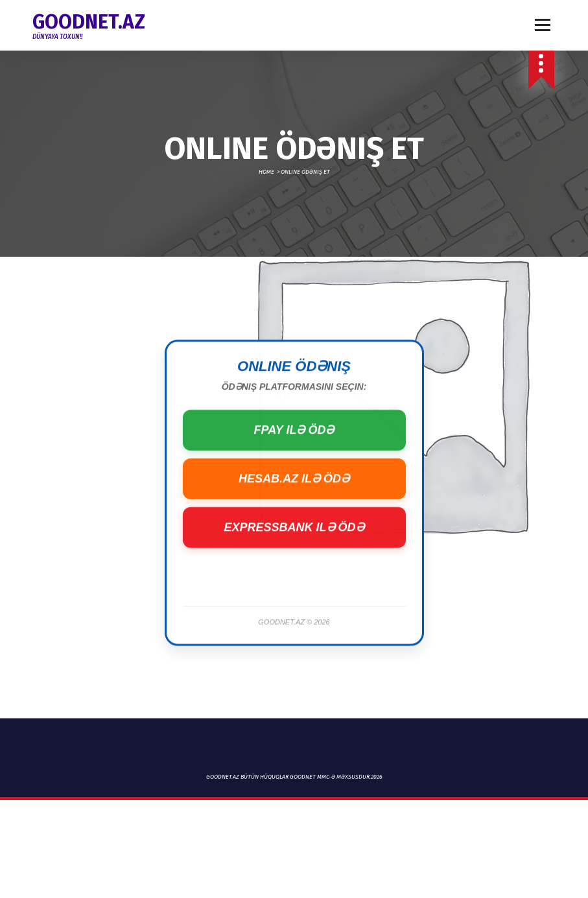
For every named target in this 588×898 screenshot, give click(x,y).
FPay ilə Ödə (294, 460)
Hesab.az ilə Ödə (294, 508)
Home (266, 172)
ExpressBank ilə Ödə (294, 557)
